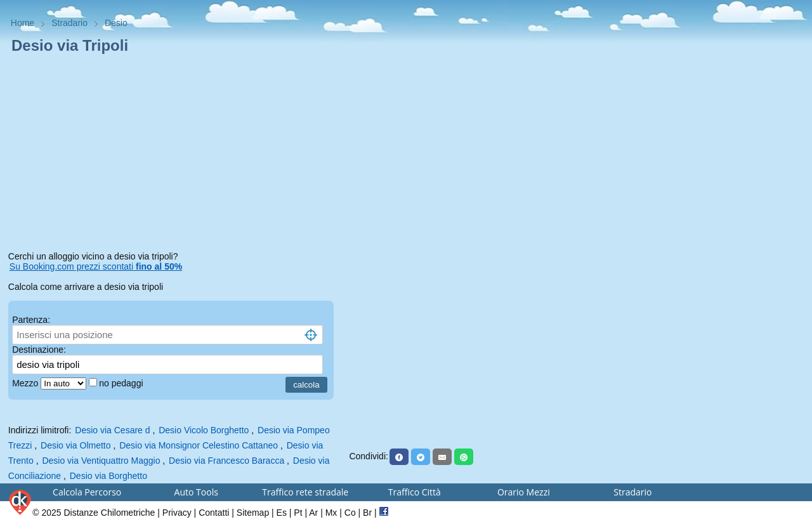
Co (350, 513)
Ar (313, 513)
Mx (331, 513)
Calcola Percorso (87, 492)
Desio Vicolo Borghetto (204, 430)
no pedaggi (122, 383)
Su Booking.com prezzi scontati (96, 266)
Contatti (214, 513)
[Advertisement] (175, 155)
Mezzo (26, 383)
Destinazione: (39, 350)
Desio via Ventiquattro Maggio (101, 461)
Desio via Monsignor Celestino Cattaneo (199, 445)
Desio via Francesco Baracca (226, 461)
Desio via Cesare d (112, 430)
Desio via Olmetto (75, 445)
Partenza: (31, 320)
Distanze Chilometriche (109, 513)
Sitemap (253, 513)
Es (282, 513)
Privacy (177, 513)
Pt (298, 513)
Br (367, 513)
